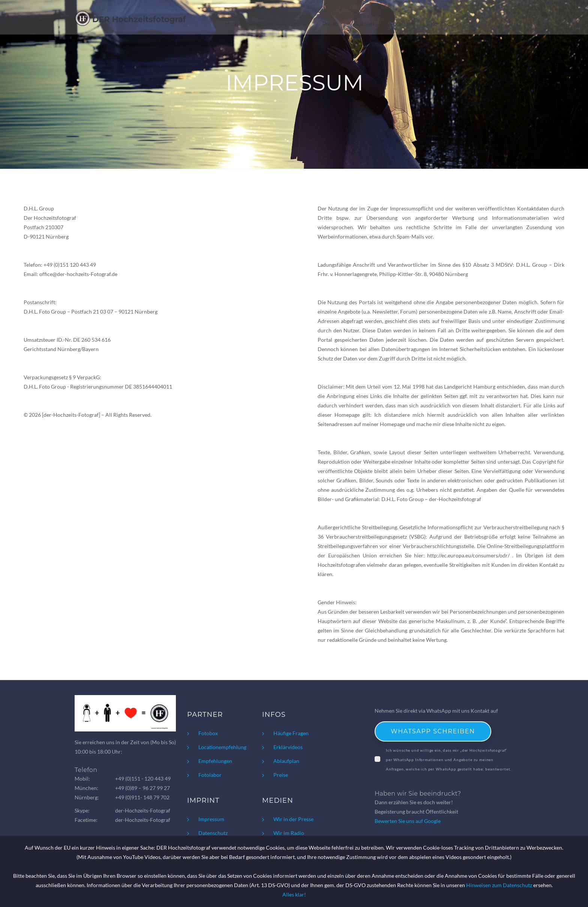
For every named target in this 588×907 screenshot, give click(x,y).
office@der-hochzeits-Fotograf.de (78, 274)
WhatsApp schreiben (433, 731)
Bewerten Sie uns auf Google (408, 821)
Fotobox (208, 733)
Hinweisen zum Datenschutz (499, 885)
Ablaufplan (286, 761)
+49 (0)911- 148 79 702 (142, 797)
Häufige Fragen (291, 733)
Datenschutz (213, 833)
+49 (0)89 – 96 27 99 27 (142, 788)
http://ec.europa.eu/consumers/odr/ (468, 555)
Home (233, 24)
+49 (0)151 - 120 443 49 (143, 779)
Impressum (211, 819)
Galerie (298, 24)
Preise (330, 24)
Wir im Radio (289, 833)
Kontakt (441, 24)
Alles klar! (294, 894)
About (265, 24)
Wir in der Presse (293, 819)
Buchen (364, 24)
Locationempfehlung (222, 747)
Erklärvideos (288, 747)
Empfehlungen (215, 761)
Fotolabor (402, 24)
